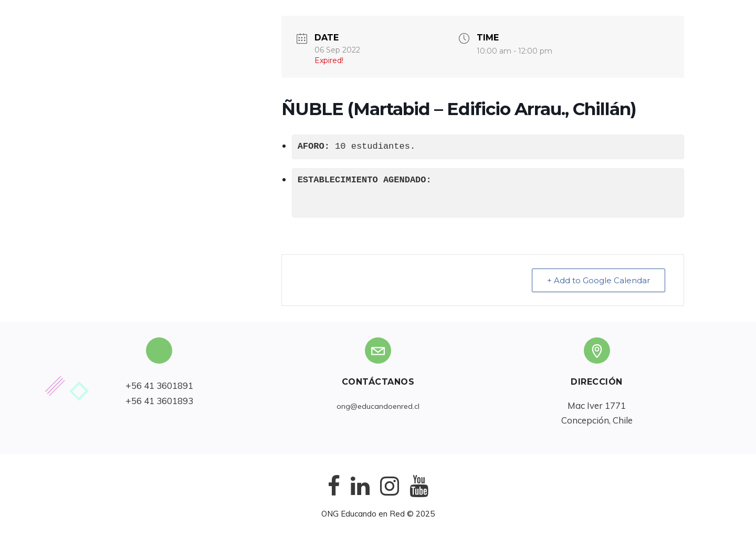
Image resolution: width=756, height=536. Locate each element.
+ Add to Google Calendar (598, 280)
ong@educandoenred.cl (378, 406)
